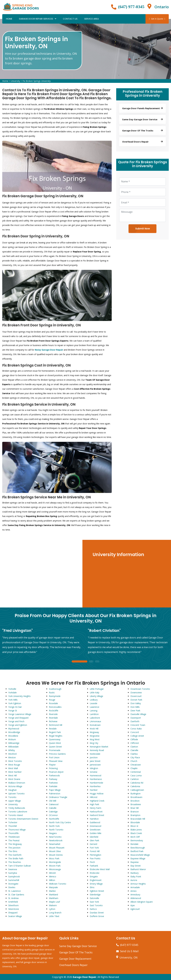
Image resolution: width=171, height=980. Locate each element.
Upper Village (15, 801)
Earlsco (93, 909)
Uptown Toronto (16, 794)
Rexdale (53, 729)
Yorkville (12, 689)
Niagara (53, 833)
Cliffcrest (135, 743)
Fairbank (94, 866)
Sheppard (13, 913)
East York (94, 902)
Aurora (134, 880)
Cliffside (134, 739)
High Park (94, 804)
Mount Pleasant (57, 848)
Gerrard (93, 844)
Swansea (13, 869)
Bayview (135, 862)
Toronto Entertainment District (23, 819)
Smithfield (13, 902)
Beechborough (138, 848)
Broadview (136, 804)
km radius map (41, 574)
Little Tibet (54, 916)
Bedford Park (137, 851)
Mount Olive (55, 851)
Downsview (136, 692)
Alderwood (136, 898)
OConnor (53, 815)
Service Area (92, 19)
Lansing (94, 711)
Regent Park (55, 732)
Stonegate (13, 884)
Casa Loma (136, 775)
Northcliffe (54, 819)
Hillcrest (94, 797)
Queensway (55, 739)
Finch (92, 862)
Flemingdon (95, 855)
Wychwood (14, 729)
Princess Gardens (57, 754)
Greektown (95, 830)
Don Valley (136, 703)
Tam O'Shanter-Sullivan (20, 866)
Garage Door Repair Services (36, 19)
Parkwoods (54, 775)
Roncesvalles (55, 707)
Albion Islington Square (142, 902)
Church (134, 761)
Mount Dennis (56, 855)
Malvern (53, 905)
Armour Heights (138, 884)
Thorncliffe (13, 833)
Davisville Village (138, 714)
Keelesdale (95, 754)
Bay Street (136, 866)
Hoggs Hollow (97, 794)
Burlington (135, 794)
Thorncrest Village (17, 830)
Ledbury (94, 700)
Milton (52, 880)
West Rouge (14, 765)
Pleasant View (56, 761)
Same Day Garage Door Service (78, 946)
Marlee (52, 891)
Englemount (96, 880)
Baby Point (136, 876)
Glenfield (94, 837)
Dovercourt (136, 696)
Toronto (12, 797)
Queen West (55, 743)
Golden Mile (96, 833)
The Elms (13, 851)
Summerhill (14, 880)
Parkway (53, 779)
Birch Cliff (135, 837)
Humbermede (96, 783)
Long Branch (55, 913)
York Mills (13, 700)
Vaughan (12, 790)
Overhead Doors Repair (73, 965)
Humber (94, 790)
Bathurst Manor (138, 869)
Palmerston (55, 794)
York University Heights (19, 696)
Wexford (12, 754)
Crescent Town (138, 725)
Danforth (135, 721)
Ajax (133, 905)
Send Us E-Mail (129, 951)
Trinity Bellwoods (17, 808)
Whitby (12, 750)
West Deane (14, 779)
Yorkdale (12, 692)
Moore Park (55, 866)
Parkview (53, 783)
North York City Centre (60, 822)
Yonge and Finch (16, 721)
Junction (94, 757)
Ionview (94, 772)
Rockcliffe (54, 711)
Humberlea (95, 786)
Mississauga (55, 869)
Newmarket (55, 844)
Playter (52, 765)
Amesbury (135, 895)
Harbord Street (97, 815)
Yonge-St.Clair (15, 707)
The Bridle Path (16, 858)
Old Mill (53, 801)
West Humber (15, 772)
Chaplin (134, 768)
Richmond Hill (56, 725)
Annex (133, 891)
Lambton (94, 714)
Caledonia (135, 786)
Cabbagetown (137, 790)
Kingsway (94, 732)
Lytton (52, 909)
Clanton (134, 747)
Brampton (135, 815)
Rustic (52, 692)
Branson (135, 812)
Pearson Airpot (56, 772)
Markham (54, 898)
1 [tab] (80, 662)
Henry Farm (95, 808)
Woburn (12, 739)
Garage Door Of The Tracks (76, 952)
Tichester (13, 822)
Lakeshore (95, 718)
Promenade (55, 750)
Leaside (94, 703)
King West (95, 739)
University (15, 81)
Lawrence (95, 707)
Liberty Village (96, 696)
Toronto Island (15, 815)
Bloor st (134, 826)
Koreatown (95, 725)
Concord (135, 732)
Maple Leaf (54, 902)
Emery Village (96, 884)
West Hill (12, 775)
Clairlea (134, 754)
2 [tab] (91, 662)
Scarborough (55, 689)
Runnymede (55, 696)
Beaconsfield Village (140, 855)
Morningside (55, 862)
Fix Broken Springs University (37, 81)
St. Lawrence (14, 891)
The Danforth (15, 855)
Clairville (134, 750)
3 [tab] (97, 662)
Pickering (53, 768)
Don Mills (135, 707)
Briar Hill (135, 808)
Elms (92, 887)
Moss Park (54, 858)
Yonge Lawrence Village (20, 714)
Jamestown (95, 765)
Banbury (135, 873)
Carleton (135, 779)
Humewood (95, 775)
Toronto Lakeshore (18, 812)
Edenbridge (95, 895)
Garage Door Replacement (75, 959)
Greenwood (95, 826)
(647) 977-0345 (131, 7)
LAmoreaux (95, 721)
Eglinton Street (97, 891)
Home (9, 19)
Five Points (95, 858)
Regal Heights (56, 736)
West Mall (13, 768)
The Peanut (14, 840)
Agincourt (135, 909)
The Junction (14, 848)
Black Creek (136, 833)
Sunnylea (13, 873)
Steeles (12, 887)
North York (54, 826)
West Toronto (15, 761)
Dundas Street (97, 913)
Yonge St (13, 711)
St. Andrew (13, 898)
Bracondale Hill (138, 819)
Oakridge (53, 812)
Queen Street (55, 747)
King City (94, 743)
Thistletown (14, 837)
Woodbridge (14, 732)
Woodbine (13, 736)
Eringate (94, 876)
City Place (135, 757)
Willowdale (13, 747)
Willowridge (14, 743)
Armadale (135, 887)
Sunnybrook (14, 876)
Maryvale (53, 887)
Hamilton (94, 819)
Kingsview (95, 736)
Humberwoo (96, 779)
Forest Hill (95, 851)
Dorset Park (136, 700)
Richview (53, 721)
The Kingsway (15, 844)
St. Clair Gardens (16, 895)
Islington (94, 768)
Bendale (134, 844)
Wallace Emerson (17, 783)
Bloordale (135, 822)
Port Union (54, 757)
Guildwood (95, 822)
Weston (12, 757)
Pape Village (55, 790)
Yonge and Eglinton (18, 725)
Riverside (53, 714)
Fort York (94, 848)
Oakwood (54, 804)
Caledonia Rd (137, 783)
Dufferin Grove (97, 916)
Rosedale (53, 703)
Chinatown (136, 765)
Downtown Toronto (140, 689)
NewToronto (55, 837)
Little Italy (95, 692)
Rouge (52, 700)
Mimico (53, 876)
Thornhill (12, 826)
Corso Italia (136, 729)
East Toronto (96, 905)
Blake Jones (136, 830)
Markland (53, 895)
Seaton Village (15, 916)
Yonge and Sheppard (18, 718)
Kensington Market (99, 747)
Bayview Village (138, 858)
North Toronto (56, 830)
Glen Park (94, 840)
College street (137, 736)
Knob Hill (94, 729)
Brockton (135, 801)
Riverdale (53, 718)
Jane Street (95, 761)
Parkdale (53, 786)
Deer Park (135, 711)
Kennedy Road (97, 750)
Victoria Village (15, 786)
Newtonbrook (56, 840)
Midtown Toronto (58, 884)
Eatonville (94, 898)
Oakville (53, 808)
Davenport (136, 718)
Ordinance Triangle (58, 797)
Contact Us (70, 19)
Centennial (136, 772)
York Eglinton (15, 703)
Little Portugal (97, 689)
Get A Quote (157, 19)
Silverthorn (13, 905)
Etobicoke (95, 873)
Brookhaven (136, 797)
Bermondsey (137, 840)
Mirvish (52, 873)
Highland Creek (97, 801)
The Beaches (15, 862)
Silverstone (14, 909)
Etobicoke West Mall (100, 869)
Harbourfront (96, 812)
